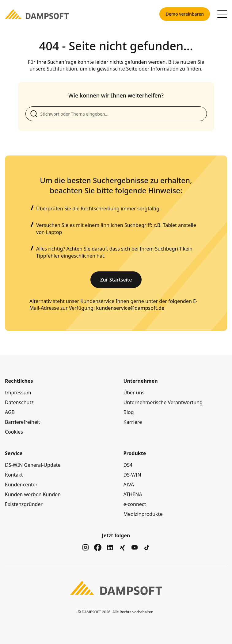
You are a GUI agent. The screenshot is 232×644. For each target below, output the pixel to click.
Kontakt (14, 475)
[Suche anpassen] (116, 114)
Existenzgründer (24, 504)
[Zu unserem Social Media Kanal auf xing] (122, 547)
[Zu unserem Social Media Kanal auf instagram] (86, 547)
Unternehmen (141, 381)
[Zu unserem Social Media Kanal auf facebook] (98, 547)
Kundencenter (21, 485)
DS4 (128, 465)
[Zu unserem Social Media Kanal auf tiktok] (147, 547)
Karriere (133, 422)
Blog (129, 412)
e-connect (135, 504)
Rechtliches (19, 381)
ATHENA (133, 494)
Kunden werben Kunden (33, 494)
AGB (10, 412)
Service (14, 453)
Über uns (134, 393)
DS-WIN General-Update (33, 465)
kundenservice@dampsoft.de (130, 308)
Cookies (14, 432)
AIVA (129, 485)
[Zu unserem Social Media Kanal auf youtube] (135, 547)
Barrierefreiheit (23, 422)
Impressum (18, 393)
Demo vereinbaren (185, 14)
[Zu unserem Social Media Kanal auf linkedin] (110, 547)
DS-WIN (132, 475)
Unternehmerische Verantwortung (163, 402)
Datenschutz (19, 402)
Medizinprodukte (143, 514)
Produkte (135, 453)
